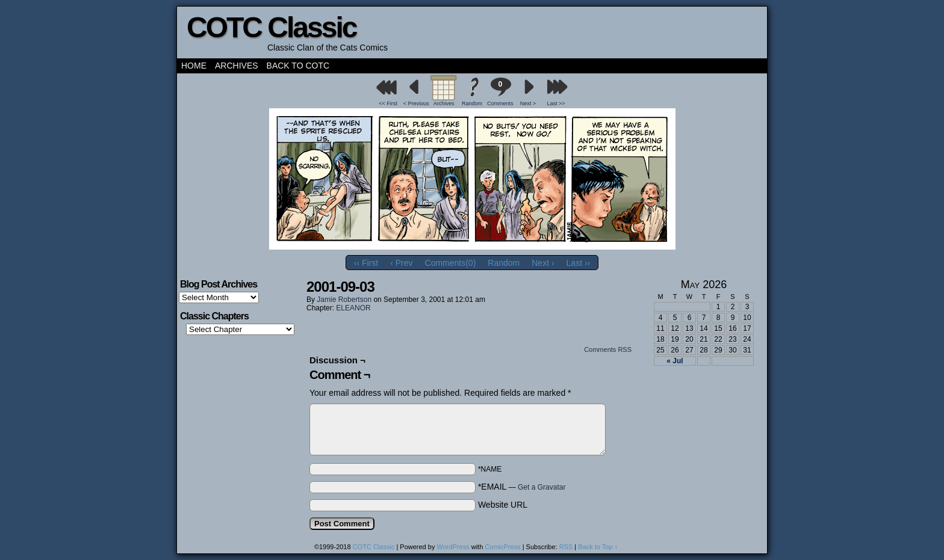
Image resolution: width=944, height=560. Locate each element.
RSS (566, 547)
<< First (388, 103)
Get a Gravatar (542, 487)
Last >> (556, 103)
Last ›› (579, 263)
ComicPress (502, 547)
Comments (500, 92)
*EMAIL (522, 487)
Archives (237, 66)
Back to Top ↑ (598, 547)
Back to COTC (298, 66)
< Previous (416, 103)
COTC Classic (271, 27)
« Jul (675, 361)
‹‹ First (366, 263)
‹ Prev (401, 263)
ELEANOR (353, 308)
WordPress (453, 547)
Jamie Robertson (344, 300)
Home (194, 66)
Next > (528, 103)
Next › (543, 263)
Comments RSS (608, 349)
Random (472, 103)
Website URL (503, 505)
